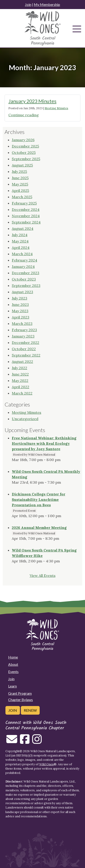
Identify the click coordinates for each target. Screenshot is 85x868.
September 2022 (26, 355)
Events (13, 672)
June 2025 (20, 178)
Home (13, 657)
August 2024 (23, 228)
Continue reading (24, 115)
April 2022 (21, 387)
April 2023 (21, 317)
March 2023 (22, 323)
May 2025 (20, 184)
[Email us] (12, 742)
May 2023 (20, 311)
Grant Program (20, 693)
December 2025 (25, 146)
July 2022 (19, 368)
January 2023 (23, 336)
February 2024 (24, 260)
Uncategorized (25, 419)
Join (28, 4)
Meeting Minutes (56, 108)
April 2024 (21, 247)
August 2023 (22, 292)
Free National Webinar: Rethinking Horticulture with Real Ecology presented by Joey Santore (44, 443)
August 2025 (22, 165)
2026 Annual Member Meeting (39, 528)
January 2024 (23, 266)
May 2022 (20, 380)
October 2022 (24, 349)
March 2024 (22, 254)
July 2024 (20, 235)
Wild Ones (46, 764)
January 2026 (23, 140)
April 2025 (20, 190)
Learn (12, 686)
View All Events (43, 575)
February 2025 (24, 203)
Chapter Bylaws (21, 700)
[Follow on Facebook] (25, 742)
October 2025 (24, 152)
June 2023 (20, 304)
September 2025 (26, 159)
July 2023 (19, 298)
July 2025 (19, 171)
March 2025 (22, 197)
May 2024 (20, 241)
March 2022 (22, 393)
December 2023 (25, 273)
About (13, 664)
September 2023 (26, 285)
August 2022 (22, 361)
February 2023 (24, 330)
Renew (30, 710)
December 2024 (26, 209)
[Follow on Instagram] (37, 742)
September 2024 (26, 222)
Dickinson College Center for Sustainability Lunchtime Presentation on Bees (39, 499)
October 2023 (24, 279)
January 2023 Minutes (32, 101)
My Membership (47, 4)
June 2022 (20, 374)
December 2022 (25, 342)
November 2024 (26, 216)
